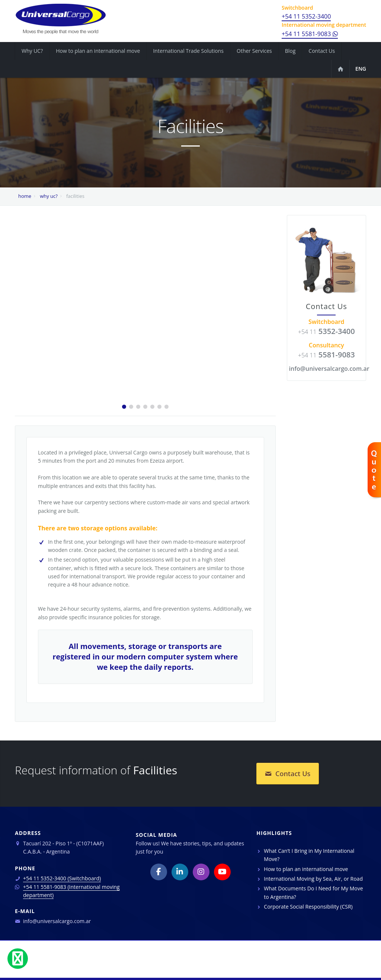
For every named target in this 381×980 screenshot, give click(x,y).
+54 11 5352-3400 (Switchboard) (62, 878)
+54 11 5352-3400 (306, 16)
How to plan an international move (306, 869)
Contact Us (288, 774)
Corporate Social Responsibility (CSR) (308, 907)
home (25, 196)
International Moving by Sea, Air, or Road (313, 879)
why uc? (49, 196)
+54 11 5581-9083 (310, 34)
